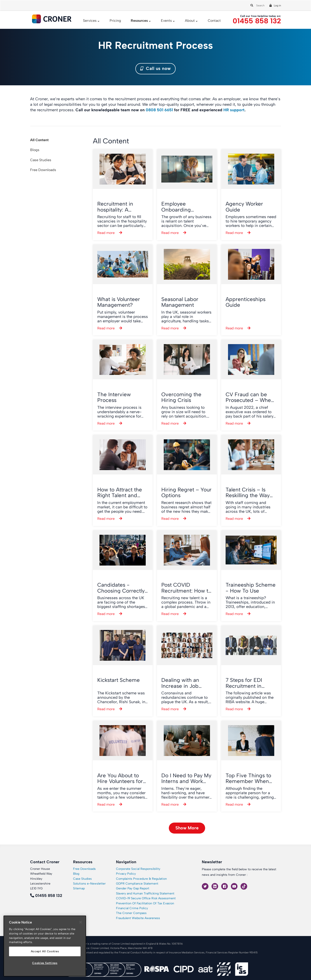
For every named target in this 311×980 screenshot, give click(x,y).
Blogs (35, 150)
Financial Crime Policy (132, 908)
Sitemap (79, 888)
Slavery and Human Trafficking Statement (145, 893)
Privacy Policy (126, 874)
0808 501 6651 (159, 110)
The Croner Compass (131, 913)
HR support (234, 110)
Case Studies (41, 160)
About (190, 21)
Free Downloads (43, 170)
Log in (277, 5)
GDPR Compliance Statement (137, 884)
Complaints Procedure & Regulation (141, 879)
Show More (187, 828)
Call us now (155, 68)
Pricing (115, 21)
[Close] (81, 922)
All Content (39, 140)
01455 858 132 (257, 21)
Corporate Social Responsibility (138, 869)
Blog (76, 874)
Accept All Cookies (45, 951)
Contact (214, 21)
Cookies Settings (45, 963)
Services (90, 21)
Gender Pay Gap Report (133, 888)
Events (166, 21)
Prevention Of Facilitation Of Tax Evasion (145, 903)
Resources (139, 21)
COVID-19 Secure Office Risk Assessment (146, 898)
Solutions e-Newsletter (89, 884)
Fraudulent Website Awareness (138, 918)
